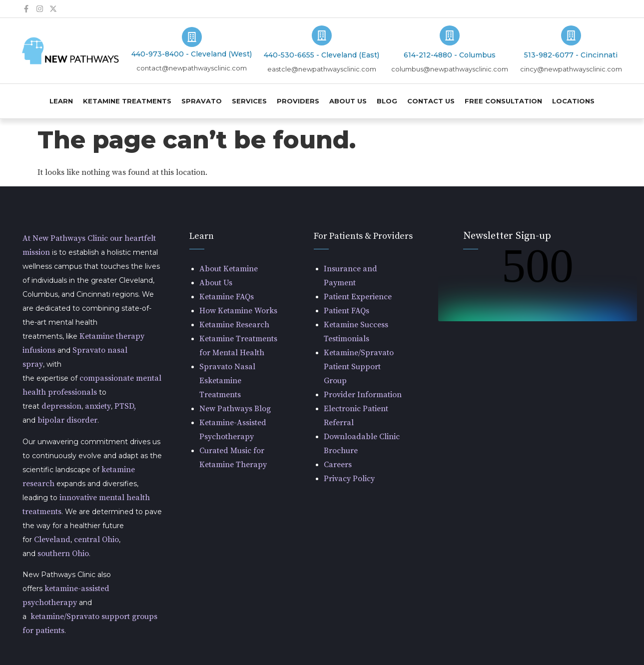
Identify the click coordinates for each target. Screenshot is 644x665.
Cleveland (52, 540)
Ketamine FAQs (227, 297)
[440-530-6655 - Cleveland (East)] (322, 35)
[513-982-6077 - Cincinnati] (571, 35)
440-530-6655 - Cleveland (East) (322, 55)
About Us (348, 101)
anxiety (98, 406)
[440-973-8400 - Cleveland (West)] (192, 37)
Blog (387, 101)
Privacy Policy (349, 479)
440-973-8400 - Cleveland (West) (192, 54)
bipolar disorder (67, 420)
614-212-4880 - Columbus (450, 55)
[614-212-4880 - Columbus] (450, 35)
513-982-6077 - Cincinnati (571, 55)
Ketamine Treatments (127, 101)
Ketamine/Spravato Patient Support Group (359, 367)
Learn (61, 101)
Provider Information (363, 395)
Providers (298, 101)
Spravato (202, 101)
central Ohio (96, 540)
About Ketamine (229, 269)
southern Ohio (63, 554)
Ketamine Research (234, 325)
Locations (573, 101)
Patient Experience (358, 297)
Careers (338, 465)
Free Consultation (503, 101)
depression (61, 406)
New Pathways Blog (235, 409)
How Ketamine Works (238, 311)
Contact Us (431, 101)
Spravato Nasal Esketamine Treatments (227, 381)
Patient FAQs (346, 311)
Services (249, 101)
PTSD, (125, 406)
